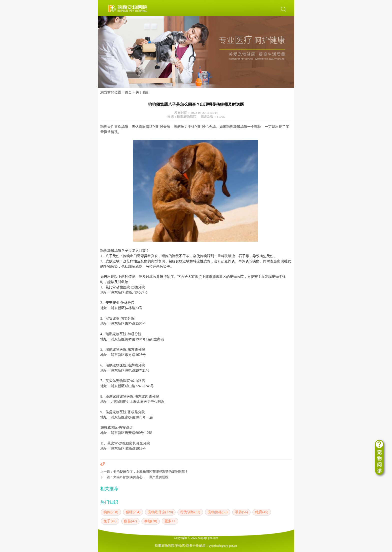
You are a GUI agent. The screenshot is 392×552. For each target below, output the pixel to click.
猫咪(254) (133, 512)
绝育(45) (262, 512)
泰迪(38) (151, 521)
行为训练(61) (190, 512)
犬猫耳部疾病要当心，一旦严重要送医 (141, 477)
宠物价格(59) (218, 512)
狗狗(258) (111, 512)
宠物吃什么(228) (160, 512)
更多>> (170, 521)
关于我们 (142, 92)
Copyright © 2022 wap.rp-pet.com (196, 538)
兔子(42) (110, 521)
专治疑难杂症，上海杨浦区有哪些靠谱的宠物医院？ (151, 472)
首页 (128, 92)
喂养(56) (241, 512)
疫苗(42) (130, 521)
